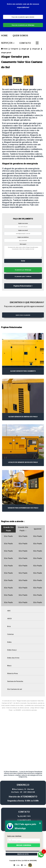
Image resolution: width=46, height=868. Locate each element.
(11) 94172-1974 (24, 820)
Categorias (14, 49)
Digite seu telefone (23, 237)
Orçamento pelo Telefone (23, 276)
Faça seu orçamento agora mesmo (23, 17)
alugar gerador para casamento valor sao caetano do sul (6, 53)
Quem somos (20, 36)
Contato (25, 43)
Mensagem (23, 244)
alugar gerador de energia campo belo (36, 49)
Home (4, 36)
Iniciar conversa (24, 845)
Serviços (7, 43)
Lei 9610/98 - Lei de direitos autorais (25, 710)
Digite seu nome (23, 223)
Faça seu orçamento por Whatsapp (23, 25)
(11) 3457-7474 (24, 816)
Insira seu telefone (14, 836)
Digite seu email (23, 230)
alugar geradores (25, 49)
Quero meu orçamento (23, 315)
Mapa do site (23, 854)
